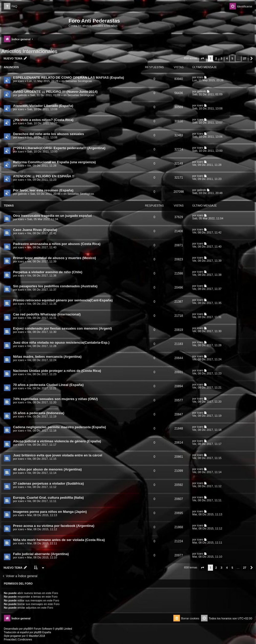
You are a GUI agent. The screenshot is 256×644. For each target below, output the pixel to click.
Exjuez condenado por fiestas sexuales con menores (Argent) (62, 328)
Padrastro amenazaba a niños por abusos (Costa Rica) (57, 244)
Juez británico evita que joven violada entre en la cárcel (58, 455)
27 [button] (245, 58)
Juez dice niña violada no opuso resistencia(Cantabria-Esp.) (61, 343)
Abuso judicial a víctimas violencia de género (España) (57, 441)
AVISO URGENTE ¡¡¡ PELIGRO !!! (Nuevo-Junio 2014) (55, 92)
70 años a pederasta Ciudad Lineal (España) (48, 385)
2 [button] (216, 58)
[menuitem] (10, 7)
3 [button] (221, 58)
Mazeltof (34, 636)
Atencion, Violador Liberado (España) (43, 106)
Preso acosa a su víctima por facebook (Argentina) (54, 526)
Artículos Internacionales (29, 51)
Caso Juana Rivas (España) (35, 230)
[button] (202, 58)
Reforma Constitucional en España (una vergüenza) (54, 162)
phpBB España (42, 632)
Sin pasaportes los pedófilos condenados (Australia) (55, 286)
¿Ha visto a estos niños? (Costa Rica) (43, 120)
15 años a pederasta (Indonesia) (39, 413)
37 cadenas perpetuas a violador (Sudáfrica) (48, 483)
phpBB (27, 629)
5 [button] (232, 58)
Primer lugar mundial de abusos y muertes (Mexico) (55, 258)
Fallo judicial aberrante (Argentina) (41, 554)
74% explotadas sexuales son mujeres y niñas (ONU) (55, 399)
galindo (22, 95)
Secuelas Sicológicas (79, 81)
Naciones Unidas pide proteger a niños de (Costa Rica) (57, 371)
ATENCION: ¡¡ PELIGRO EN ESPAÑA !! (44, 176)
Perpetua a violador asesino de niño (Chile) (48, 272)
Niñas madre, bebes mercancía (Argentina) (47, 357)
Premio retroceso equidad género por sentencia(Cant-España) (63, 300)
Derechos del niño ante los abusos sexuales (49, 134)
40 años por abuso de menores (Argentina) (47, 469)
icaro (21, 81)
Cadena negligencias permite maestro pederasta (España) (60, 427)
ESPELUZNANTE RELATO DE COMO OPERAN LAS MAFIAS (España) (68, 78)
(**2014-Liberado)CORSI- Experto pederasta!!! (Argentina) (59, 148)
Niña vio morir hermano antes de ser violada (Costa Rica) (59, 540)
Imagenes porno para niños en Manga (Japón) (50, 512)
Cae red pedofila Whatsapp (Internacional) (47, 314)
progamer (16, 636)
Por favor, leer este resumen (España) (43, 190)
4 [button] (227, 58)
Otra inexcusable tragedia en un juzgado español (52, 216)
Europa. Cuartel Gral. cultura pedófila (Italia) (48, 498)
